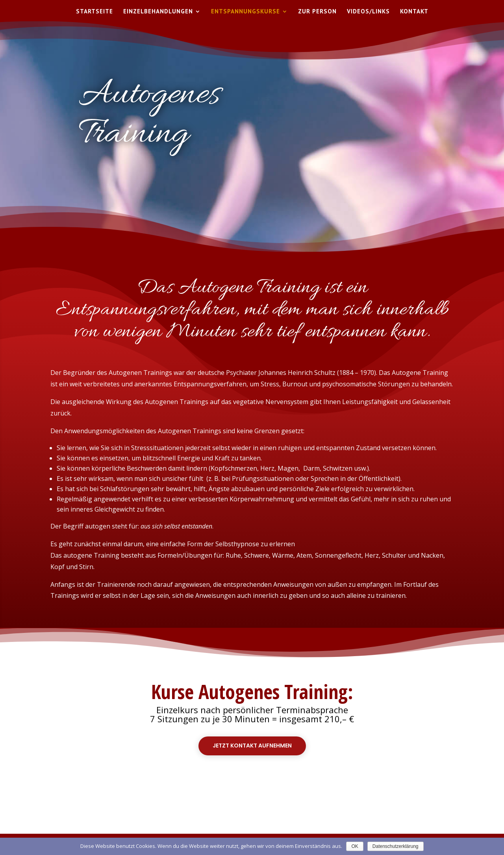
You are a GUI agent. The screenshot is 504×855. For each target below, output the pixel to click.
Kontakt (414, 12)
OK (355, 846)
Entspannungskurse (246, 12)
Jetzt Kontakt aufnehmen (252, 746)
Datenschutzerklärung (396, 846)
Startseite (94, 12)
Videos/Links (368, 12)
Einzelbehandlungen (158, 12)
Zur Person (317, 12)
